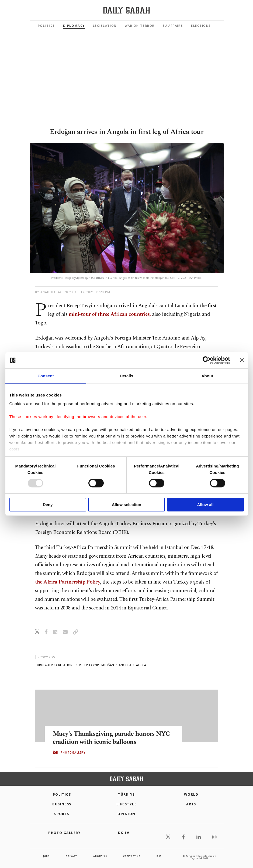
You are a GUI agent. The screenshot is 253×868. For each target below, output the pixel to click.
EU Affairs (173, 26)
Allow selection (126, 505)
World (191, 794)
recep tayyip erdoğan (96, 665)
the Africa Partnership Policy (67, 582)
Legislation (105, 26)
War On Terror (140, 26)
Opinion (126, 814)
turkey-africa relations (55, 665)
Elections (201, 26)
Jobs (46, 856)
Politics (46, 26)
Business (62, 804)
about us (100, 856)
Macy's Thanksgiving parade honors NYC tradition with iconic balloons (113, 738)
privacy (71, 856)
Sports (62, 814)
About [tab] (207, 376)
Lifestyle (126, 804)
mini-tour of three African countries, (110, 314)
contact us (132, 856)
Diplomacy (74, 26)
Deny (48, 505)
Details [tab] (127, 376)
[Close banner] (242, 360)
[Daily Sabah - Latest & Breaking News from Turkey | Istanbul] (126, 10)
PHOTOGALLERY (73, 752)
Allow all (205, 505)
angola (125, 665)
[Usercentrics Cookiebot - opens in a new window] (207, 360)
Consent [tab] (46, 376)
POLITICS (62, 794)
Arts (191, 804)
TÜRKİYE (126, 794)
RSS (159, 856)
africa (141, 665)
